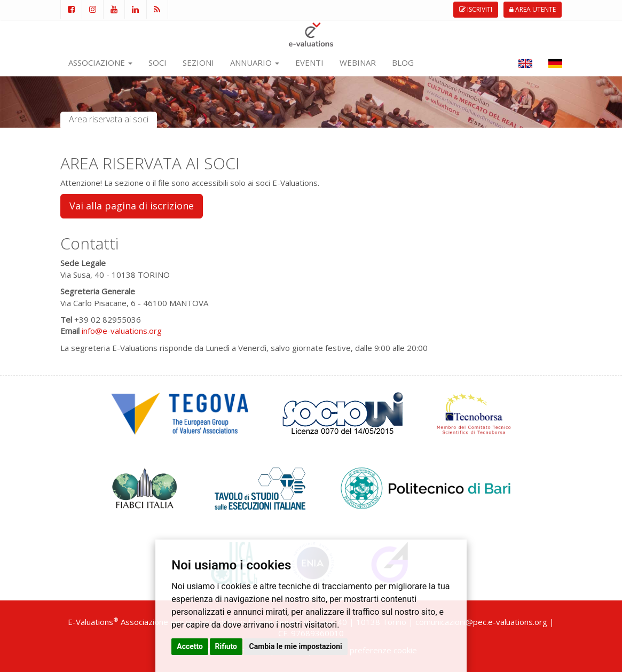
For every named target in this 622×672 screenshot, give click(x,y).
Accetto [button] (190, 646)
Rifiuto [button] (226, 646)
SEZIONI (198, 62)
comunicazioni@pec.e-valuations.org (481, 622)
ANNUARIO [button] (255, 62)
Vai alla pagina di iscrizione (132, 206)
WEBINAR (358, 62)
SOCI (158, 62)
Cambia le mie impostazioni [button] (296, 646)
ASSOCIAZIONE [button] (100, 62)
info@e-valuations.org (122, 331)
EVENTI (309, 62)
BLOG (403, 62)
